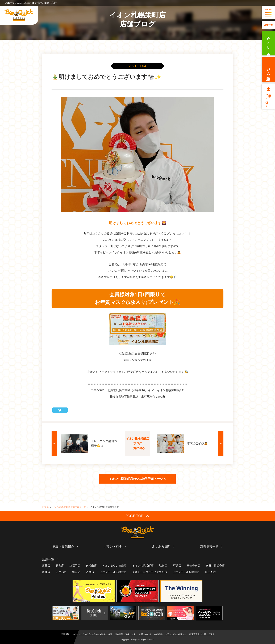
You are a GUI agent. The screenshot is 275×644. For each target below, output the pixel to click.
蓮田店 (46, 566)
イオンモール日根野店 (113, 572)
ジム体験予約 (268, 70)
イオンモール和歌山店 (186, 572)
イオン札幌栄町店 (143, 566)
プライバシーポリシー (176, 634)
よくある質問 (161, 547)
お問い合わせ (145, 634)
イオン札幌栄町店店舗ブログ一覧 (69, 507)
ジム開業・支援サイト (125, 634)
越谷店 (60, 566)
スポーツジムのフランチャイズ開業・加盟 (92, 634)
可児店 (177, 566)
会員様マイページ (268, 99)
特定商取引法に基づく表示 (202, 634)
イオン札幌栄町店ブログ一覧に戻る (137, 443)
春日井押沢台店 (215, 566)
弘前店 (163, 566)
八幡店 (90, 572)
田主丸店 (210, 572)
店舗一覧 (268, 25)
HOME (45, 507)
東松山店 (91, 566)
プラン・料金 (113, 547)
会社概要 (158, 634)
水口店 (76, 572)
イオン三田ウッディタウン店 (150, 572)
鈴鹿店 (46, 572)
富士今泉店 (193, 566)
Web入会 (268, 43)
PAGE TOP (137, 516)
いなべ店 (61, 572)
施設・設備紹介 (63, 547)
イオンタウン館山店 (114, 566)
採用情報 (65, 634)
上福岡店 (75, 566)
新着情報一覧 (209, 547)
